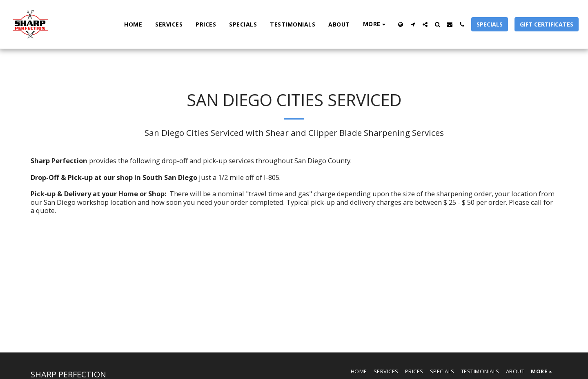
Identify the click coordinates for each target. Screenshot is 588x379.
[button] (413, 24)
